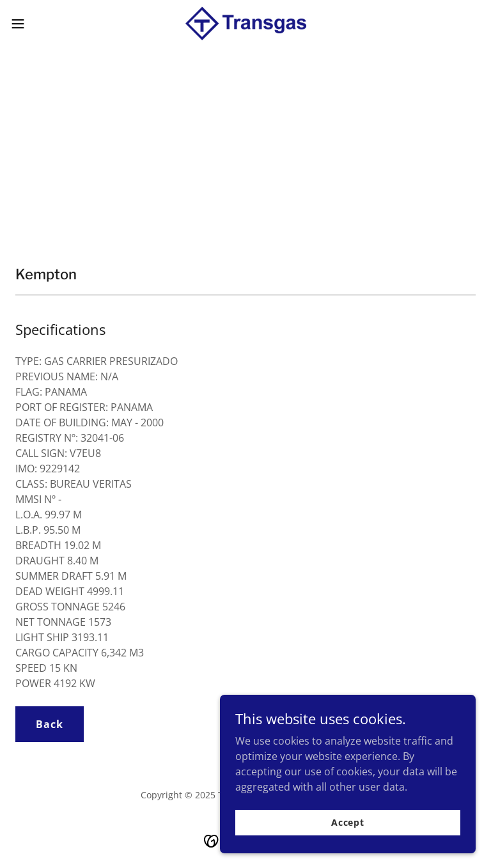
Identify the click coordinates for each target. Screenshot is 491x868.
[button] (41, 24)
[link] (245, 24)
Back (50, 724)
